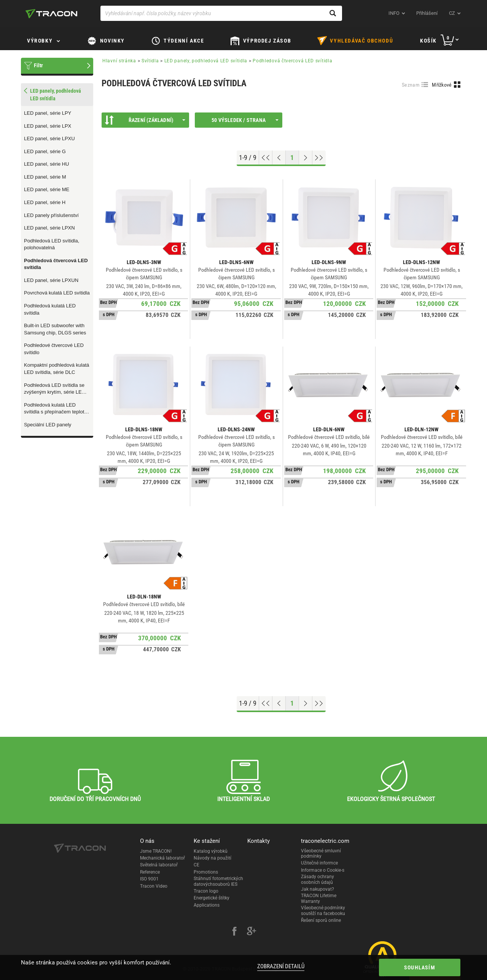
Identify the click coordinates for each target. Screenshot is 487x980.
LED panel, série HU (47, 164)
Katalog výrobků (211, 851)
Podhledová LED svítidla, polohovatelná (52, 244)
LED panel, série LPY (48, 113)
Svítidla (150, 61)
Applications (207, 905)
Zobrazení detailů (281, 966)
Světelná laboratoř (159, 865)
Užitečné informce (319, 863)
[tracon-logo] (51, 14)
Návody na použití (212, 858)
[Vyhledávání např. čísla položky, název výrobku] (221, 13)
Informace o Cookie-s (323, 870)
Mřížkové (442, 85)
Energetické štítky (212, 898)
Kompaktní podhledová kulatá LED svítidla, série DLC (56, 369)
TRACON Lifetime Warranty (319, 898)
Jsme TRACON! (156, 851)
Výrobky (40, 41)
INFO (394, 13)
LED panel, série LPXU (49, 139)
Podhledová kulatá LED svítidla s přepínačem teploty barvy (55, 409)
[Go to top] (266, 158)
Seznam (411, 85)
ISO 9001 (149, 879)
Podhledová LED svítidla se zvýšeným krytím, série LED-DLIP (55, 389)
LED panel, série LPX (48, 126)
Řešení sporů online (321, 920)
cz (452, 13)
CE (197, 865)
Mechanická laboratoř (162, 858)
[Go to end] (319, 158)
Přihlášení (427, 13)
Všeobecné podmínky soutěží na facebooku (323, 910)
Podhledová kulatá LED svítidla (50, 309)
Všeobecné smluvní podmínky (321, 853)
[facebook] (234, 932)
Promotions (206, 872)
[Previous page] (279, 158)
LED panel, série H (45, 202)
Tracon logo (206, 891)
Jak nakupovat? (318, 889)
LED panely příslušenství (51, 215)
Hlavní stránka (119, 61)
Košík (428, 41)
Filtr (38, 65)
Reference (150, 872)
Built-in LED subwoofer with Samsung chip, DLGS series (55, 329)
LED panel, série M (45, 177)
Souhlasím (420, 967)
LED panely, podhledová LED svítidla (206, 61)
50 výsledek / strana (245, 120)
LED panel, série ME (47, 189)
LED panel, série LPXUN (51, 280)
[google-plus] (251, 932)
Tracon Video (154, 886)
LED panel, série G (45, 151)
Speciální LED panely (48, 425)
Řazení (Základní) (145, 120)
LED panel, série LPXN (49, 228)
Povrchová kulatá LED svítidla (57, 293)
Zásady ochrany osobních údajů (318, 879)
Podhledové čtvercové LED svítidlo (54, 349)
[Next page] (306, 158)
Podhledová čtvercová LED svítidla (56, 264)
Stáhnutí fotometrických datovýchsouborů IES (218, 881)
